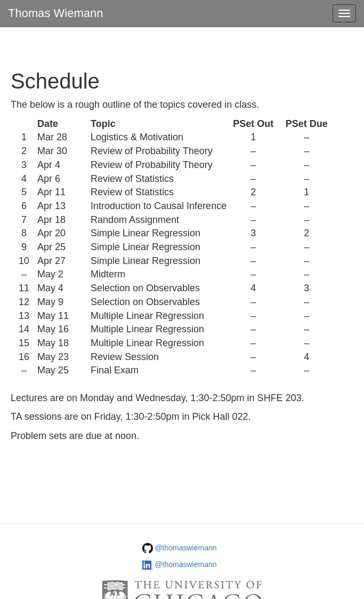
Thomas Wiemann (56, 13)
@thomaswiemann (185, 548)
